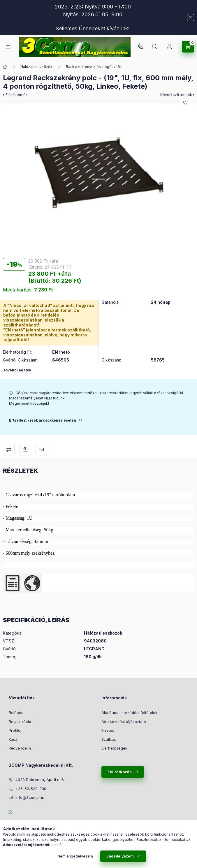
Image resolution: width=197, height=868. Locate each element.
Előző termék (17, 95)
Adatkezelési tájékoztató (124, 722)
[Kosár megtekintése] (188, 47)
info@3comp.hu (30, 797)
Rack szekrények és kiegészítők (94, 67)
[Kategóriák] (8, 47)
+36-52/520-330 (140, 47)
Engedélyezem (120, 856)
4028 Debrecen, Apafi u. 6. (40, 780)
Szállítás (109, 739)
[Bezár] (191, 18)
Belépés (16, 712)
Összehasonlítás (9, 450)
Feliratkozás (120, 772)
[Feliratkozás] (46, 420)
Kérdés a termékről (25, 450)
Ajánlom (41, 450)
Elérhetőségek (114, 748)
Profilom (16, 730)
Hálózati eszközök (36, 67)
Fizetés (108, 730)
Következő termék (176, 95)
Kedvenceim (20, 748)
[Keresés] (155, 47)
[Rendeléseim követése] (169, 47)
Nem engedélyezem (75, 856)
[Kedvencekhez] (185, 103)
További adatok (17, 370)
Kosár (14, 739)
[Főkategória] (5, 67)
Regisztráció (20, 722)
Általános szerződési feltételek (129, 712)
